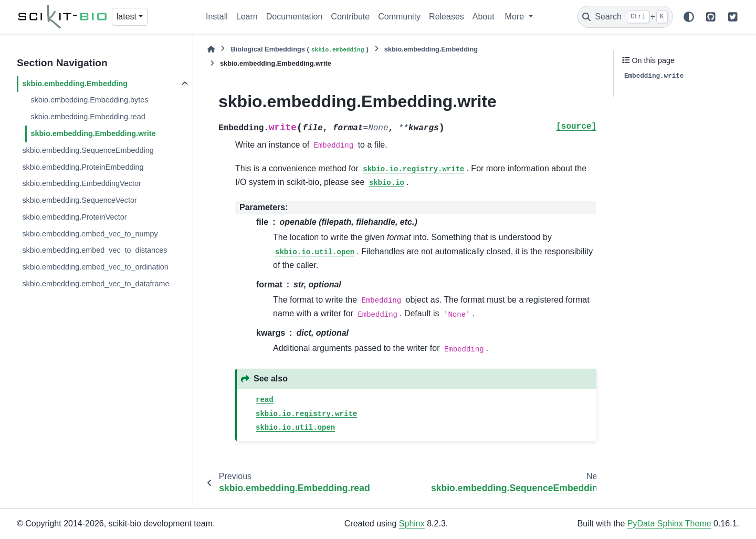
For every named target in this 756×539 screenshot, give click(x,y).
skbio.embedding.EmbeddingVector (81, 183)
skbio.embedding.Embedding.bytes (89, 100)
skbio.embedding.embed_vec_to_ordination (95, 267)
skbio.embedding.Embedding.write (93, 133)
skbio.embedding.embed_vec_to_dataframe (96, 284)
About (484, 17)
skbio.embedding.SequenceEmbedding (88, 150)
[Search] (625, 17)
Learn (247, 17)
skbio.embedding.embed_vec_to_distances (94, 250)
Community (399, 17)
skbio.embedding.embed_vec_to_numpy (90, 234)
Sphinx (412, 524)
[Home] (211, 49)
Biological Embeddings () (299, 50)
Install (217, 17)
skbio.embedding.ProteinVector (74, 217)
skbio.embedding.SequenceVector (79, 200)
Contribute (350, 17)
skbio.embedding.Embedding (75, 84)
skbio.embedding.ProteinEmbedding (83, 167)
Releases (447, 17)
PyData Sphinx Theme (669, 524)
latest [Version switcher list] (127, 17)
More (516, 17)
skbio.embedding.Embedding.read (88, 117)
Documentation (295, 17)
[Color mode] (689, 17)
